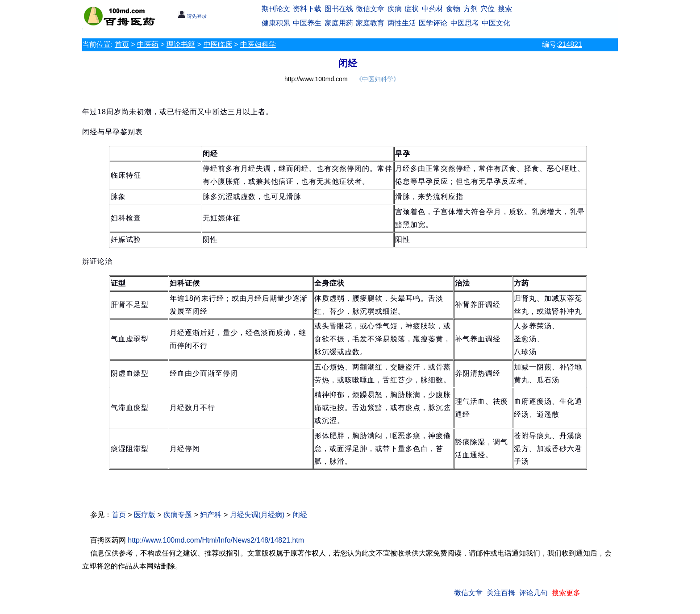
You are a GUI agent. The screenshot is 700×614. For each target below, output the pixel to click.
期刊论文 (276, 9)
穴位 (487, 9)
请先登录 (192, 16)
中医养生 (307, 23)
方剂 (471, 9)
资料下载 (307, 9)
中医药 (148, 44)
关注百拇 (501, 593)
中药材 (433, 9)
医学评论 (433, 23)
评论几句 (533, 593)
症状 (412, 9)
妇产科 (211, 515)
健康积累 (276, 23)
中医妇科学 (258, 44)
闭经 (300, 515)
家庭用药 (339, 23)
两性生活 (402, 23)
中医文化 (496, 23)
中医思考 (465, 23)
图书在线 (339, 9)
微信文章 (370, 9)
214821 (570, 44)
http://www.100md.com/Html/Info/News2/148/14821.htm (216, 540)
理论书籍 (181, 44)
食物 (453, 9)
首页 (122, 44)
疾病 (395, 9)
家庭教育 (370, 23)
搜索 (505, 9)
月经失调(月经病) (257, 515)
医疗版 (145, 515)
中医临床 (218, 44)
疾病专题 (178, 515)
